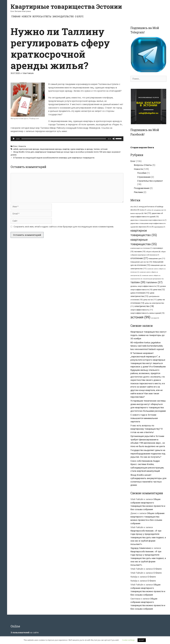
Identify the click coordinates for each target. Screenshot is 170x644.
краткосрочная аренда (29, 149)
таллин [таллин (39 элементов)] (138, 282)
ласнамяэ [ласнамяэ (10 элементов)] (140, 252)
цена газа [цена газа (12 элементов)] (159, 290)
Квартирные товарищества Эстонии (66, 6)
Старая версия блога (142, 147)
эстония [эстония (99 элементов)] (140, 317)
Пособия (142, 173)
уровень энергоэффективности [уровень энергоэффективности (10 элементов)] (145, 286)
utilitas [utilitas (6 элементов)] (150, 210)
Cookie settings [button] (128, 640)
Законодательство (63, 17)
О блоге (79, 17)
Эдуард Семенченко (141, 548)
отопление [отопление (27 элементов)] (139, 258)
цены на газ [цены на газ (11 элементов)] (150, 300)
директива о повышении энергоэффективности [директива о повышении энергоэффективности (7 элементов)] (148, 220)
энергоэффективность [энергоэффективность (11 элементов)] (142, 310)
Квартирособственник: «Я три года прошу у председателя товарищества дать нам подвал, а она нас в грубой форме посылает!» (148, 537)
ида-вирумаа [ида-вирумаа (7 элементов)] (160, 227)
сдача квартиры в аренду (82, 149)
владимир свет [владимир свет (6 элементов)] (160, 210)
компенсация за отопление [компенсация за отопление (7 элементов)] (141, 248)
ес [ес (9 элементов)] (151, 227)
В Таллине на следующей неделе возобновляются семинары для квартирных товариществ (54, 158)
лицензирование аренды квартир (55, 149)
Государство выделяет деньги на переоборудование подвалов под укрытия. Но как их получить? (148, 454)
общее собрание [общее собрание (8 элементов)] (153, 252)
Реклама (138, 192)
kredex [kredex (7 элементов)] (143, 210)
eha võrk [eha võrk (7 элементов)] (134, 207)
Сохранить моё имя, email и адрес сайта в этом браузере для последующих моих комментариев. (64, 227)
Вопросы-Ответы (42, 17)
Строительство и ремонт (150, 181)
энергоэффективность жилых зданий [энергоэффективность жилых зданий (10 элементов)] (147, 313)
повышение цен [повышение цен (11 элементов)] (157, 258)
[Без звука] (114, 139)
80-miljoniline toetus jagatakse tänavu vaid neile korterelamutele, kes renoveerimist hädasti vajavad (147, 346)
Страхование (144, 177)
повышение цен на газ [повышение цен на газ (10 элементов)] (141, 262)
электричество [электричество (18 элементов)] (144, 306)
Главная (16, 17)
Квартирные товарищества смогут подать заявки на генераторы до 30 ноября (148, 335)
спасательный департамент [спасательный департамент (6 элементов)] (153, 279)
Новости (26, 17)
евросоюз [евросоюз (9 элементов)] (144, 227)
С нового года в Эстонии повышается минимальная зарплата (144, 418)
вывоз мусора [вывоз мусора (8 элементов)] (137, 213)
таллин (97, 149)
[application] (67, 139)
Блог (15, 146)
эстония (104, 149)
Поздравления (142, 188)
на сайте (25, 633)
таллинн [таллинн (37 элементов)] (154, 282)
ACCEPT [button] (142, 640)
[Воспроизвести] (14, 139)
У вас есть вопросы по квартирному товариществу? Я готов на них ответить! (147, 429)
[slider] (64, 139)
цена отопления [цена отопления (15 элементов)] (140, 293)
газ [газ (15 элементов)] (148, 213)
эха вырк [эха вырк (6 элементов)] (155, 318)
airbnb (16, 149)
